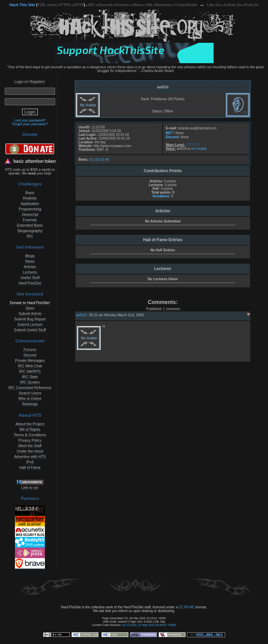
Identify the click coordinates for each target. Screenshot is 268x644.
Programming (30, 209)
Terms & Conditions (30, 435)
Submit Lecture (30, 324)
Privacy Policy (30, 440)
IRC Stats (30, 377)
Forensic (30, 220)
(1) (91, 159)
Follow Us (233, 5)
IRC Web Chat (30, 366)
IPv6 (30, 462)
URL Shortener (158, 5)
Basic (30, 193)
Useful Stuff (30, 278)
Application (30, 203)
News (30, 261)
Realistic (30, 198)
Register (37, 82)
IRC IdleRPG (30, 371)
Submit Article (30, 314)
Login (19, 82)
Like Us (214, 5)
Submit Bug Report (30, 319)
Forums (122, 5)
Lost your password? (30, 120)
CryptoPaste (186, 5)
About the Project (30, 424)
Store (137, 5)
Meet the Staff (30, 446)
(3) (102, 159)
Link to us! (30, 487)
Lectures (30, 272)
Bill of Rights (30, 429)
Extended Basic (30, 225)
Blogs (30, 256)
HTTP (79, 5)
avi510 (163, 87)
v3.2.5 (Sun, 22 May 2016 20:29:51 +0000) (149, 625)
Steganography (30, 231)
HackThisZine (30, 283)
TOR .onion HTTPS (54, 5)
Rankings (30, 404)
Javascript (30, 214)
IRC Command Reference (30, 388)
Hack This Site (22, 5)
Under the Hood (30, 451)
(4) (107, 159)
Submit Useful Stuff (30, 330)
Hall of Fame (30, 467)
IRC (92, 5)
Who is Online (30, 398)
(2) (97, 159)
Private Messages (30, 360)
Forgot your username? (30, 124)
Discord (105, 5)
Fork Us (252, 5)
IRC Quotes (30, 382)
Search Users (30, 393)
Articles (30, 267)
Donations (161, 196)
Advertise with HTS (30, 457)
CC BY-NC (187, 607)
